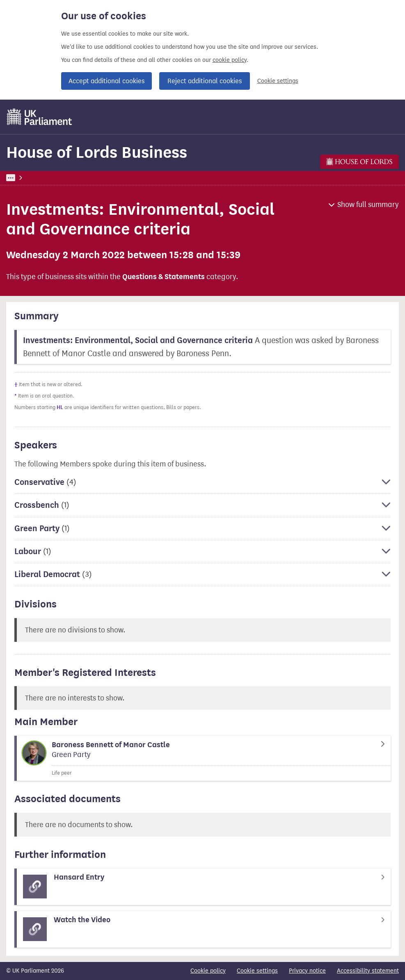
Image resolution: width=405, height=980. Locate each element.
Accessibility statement (368, 971)
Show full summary (368, 205)
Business (67, 178)
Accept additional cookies (106, 81)
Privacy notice (307, 971)
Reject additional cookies (205, 81)
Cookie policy (208, 971)
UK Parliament (25, 178)
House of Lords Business (97, 152)
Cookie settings (278, 81)
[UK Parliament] (40, 117)
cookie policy (230, 60)
